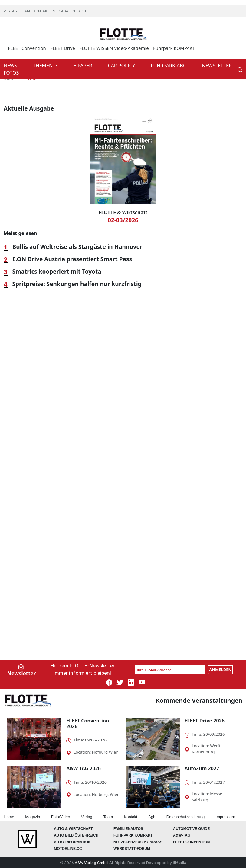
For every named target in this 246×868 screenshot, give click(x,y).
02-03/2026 (123, 220)
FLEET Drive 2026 (205, 721)
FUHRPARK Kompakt (133, 835)
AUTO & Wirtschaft (73, 829)
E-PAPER (84, 66)
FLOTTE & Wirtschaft (123, 212)
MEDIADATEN (64, 11)
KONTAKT (42, 11)
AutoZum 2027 (202, 768)
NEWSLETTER (217, 66)
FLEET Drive (63, 48)
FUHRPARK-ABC (169, 66)
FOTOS (11, 73)
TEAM (26, 11)
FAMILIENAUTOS (128, 829)
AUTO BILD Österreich (76, 835)
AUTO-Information (72, 842)
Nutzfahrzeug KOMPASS (138, 842)
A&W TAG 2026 (84, 768)
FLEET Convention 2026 (88, 723)
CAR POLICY (122, 66)
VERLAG (11, 11)
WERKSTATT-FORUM (132, 849)
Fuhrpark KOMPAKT (174, 48)
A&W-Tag (182, 835)
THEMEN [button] (43, 66)
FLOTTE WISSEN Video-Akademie (114, 48)
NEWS (11, 66)
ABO (82, 11)
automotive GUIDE (191, 829)
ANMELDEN (220, 670)
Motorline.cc (68, 849)
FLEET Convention (27, 48)
